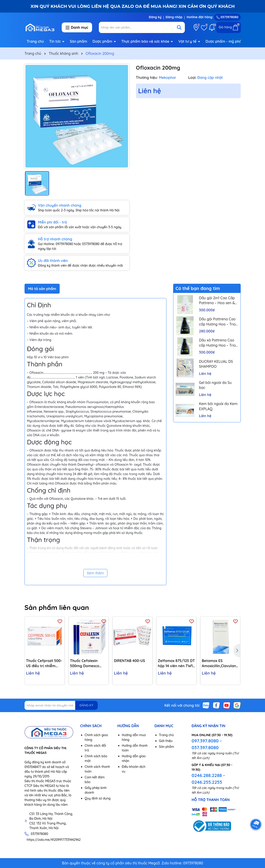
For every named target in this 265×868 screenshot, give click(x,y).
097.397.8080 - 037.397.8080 (207, 744)
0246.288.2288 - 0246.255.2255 (208, 779)
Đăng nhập (174, 17)
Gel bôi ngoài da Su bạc (215, 385)
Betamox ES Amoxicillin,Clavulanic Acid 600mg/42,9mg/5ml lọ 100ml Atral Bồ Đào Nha (220, 663)
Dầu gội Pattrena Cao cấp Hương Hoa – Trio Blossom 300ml (217, 322)
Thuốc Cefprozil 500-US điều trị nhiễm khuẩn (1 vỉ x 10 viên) (44, 663)
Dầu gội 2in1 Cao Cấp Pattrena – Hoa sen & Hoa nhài (217, 301)
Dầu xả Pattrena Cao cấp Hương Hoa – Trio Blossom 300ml (217, 343)
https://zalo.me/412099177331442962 (54, 840)
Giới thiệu (166, 741)
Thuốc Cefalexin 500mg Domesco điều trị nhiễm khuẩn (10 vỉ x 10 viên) (88, 663)
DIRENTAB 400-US (129, 661)
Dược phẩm (103, 41)
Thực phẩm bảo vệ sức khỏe (146, 41)
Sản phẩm (78, 41)
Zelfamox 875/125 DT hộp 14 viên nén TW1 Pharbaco (176, 663)
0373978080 (227, 17)
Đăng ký (155, 17)
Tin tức (56, 41)
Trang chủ (35, 41)
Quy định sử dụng (98, 798)
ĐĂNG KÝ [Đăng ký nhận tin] (86, 705)
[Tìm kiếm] (179, 27)
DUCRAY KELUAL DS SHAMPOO (216, 364)
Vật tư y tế (188, 41)
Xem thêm (95, 573)
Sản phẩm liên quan (57, 607)
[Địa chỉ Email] (61, 705)
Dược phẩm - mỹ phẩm (226, 41)
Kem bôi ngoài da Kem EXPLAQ (218, 406)
